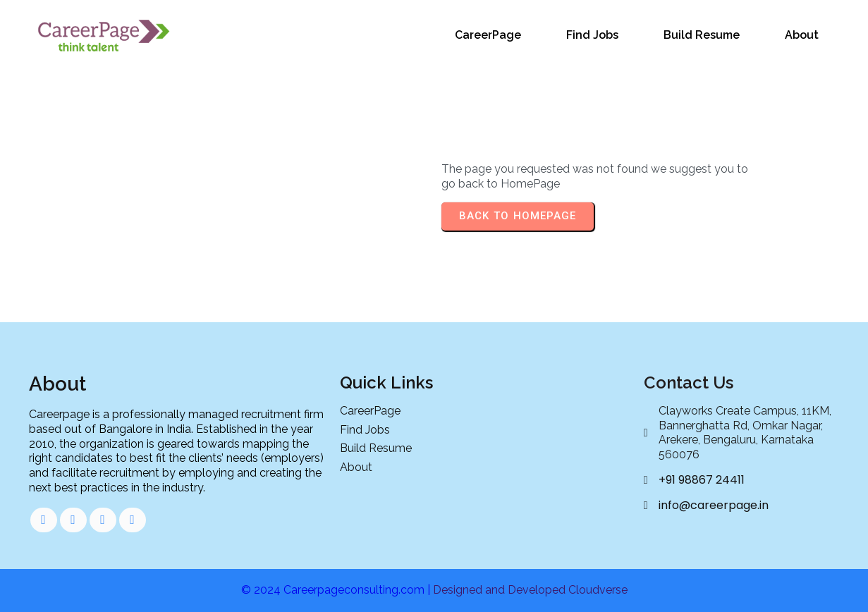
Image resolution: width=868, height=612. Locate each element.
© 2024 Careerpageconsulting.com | (337, 590)
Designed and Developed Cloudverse (530, 590)
